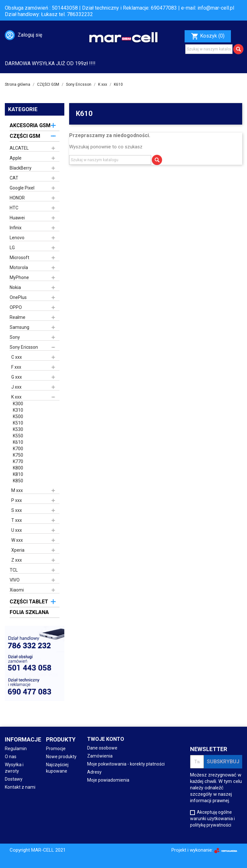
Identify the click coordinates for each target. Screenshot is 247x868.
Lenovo (17, 238)
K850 (18, 481)
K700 (18, 449)
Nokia (15, 287)
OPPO (16, 307)
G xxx (17, 377)
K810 (18, 474)
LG (12, 248)
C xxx (17, 357)
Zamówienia (100, 756)
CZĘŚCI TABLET (29, 602)
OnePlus (18, 297)
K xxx (16, 397)
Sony (15, 337)
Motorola (19, 267)
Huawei (17, 218)
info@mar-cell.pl (216, 8)
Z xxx (17, 560)
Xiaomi (17, 590)
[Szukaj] (209, 49)
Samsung (19, 327)
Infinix (16, 228)
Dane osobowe (102, 748)
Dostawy (14, 779)
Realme (18, 317)
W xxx (17, 540)
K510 (18, 423)
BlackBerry (21, 168)
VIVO (15, 580)
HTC (14, 208)
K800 (18, 468)
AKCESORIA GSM (30, 125)
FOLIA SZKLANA (29, 612)
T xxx (17, 520)
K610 (18, 442)
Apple (16, 158)
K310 (18, 410)
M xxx (17, 490)
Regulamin (16, 749)
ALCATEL (19, 148)
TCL (14, 570)
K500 (18, 416)
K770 (18, 461)
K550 (18, 436)
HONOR (17, 198)
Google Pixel (22, 188)
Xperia (18, 550)
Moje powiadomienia (108, 780)
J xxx (16, 387)
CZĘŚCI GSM (25, 136)
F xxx (16, 367)
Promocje (56, 749)
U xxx (17, 530)
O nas (11, 757)
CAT (14, 178)
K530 (18, 429)
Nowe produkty (61, 757)
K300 (18, 404)
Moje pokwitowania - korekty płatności (126, 764)
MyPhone (19, 277)
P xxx (17, 500)
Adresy (94, 772)
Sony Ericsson (24, 347)
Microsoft (19, 258)
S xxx (17, 510)
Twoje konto (106, 739)
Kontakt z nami (20, 787)
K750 (18, 455)
